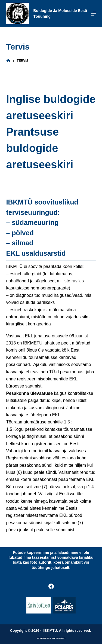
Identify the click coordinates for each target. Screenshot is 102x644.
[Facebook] (51, 586)
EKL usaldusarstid (36, 253)
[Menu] (94, 14)
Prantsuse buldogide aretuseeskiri (40, 148)
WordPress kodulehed (51, 638)
